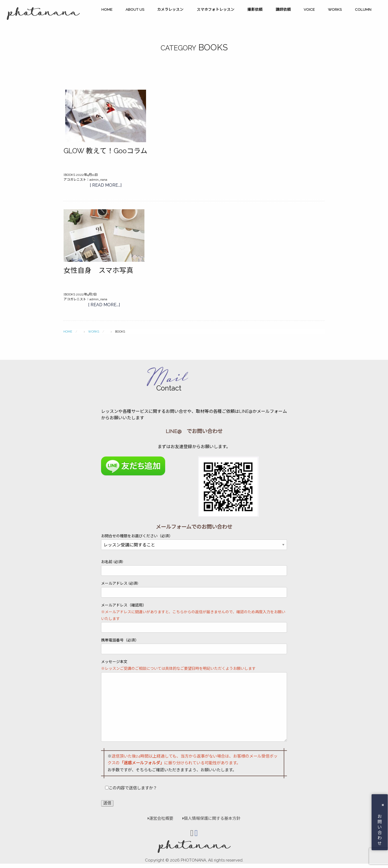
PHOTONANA (193, 860)
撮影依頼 (255, 9)
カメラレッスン (170, 9)
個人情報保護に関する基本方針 (209, 818)
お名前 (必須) (194, 568)
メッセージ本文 (194, 700)
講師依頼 (283, 9)
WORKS (335, 9)
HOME (107, 9)
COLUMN (363, 9)
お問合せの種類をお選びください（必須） (194, 541)
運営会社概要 (160, 818)
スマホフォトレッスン (216, 9)
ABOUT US (135, 9)
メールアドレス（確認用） (194, 618)
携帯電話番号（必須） (194, 646)
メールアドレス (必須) (194, 589)
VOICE (309, 9)
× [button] (383, 805)
